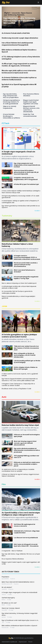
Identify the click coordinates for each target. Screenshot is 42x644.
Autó (4, 397)
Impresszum (23, 642)
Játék (4, 306)
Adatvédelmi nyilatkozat (9, 642)
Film (4, 484)
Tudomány (7, 216)
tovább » (37, 211)
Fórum (30, 642)
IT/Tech (5, 123)
